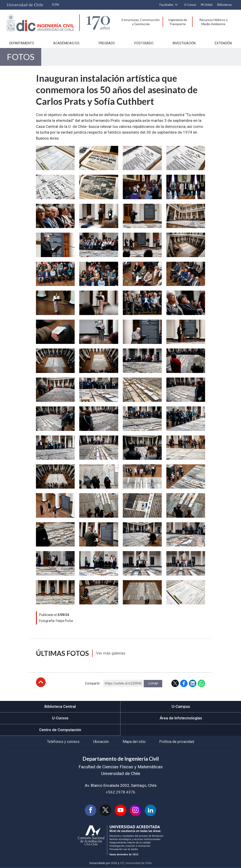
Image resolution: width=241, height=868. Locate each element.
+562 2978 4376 (120, 793)
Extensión (223, 43)
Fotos (21, 57)
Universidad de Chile (139, 864)
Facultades (166, 5)
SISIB (114, 864)
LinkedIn (193, 684)
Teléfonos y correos (63, 742)
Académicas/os (66, 43)
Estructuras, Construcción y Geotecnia (141, 22)
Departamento (22, 43)
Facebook (184, 684)
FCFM (56, 5)
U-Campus (181, 707)
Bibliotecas (225, 5)
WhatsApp (201, 684)
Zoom (41, 149)
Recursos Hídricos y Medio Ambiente (213, 22)
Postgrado (144, 43)
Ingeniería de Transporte (178, 22)
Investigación (184, 43)
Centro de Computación (60, 730)
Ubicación (101, 742)
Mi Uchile (207, 5)
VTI (122, 864)
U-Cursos (190, 5)
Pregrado (107, 43)
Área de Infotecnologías (181, 718)
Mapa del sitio (134, 742)
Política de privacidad (177, 742)
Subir (41, 683)
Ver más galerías (111, 654)
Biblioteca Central (60, 707)
